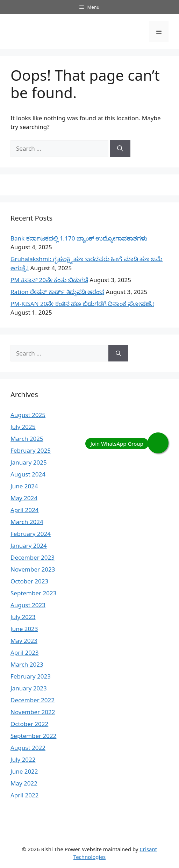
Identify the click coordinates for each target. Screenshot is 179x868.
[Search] (120, 149)
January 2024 (29, 546)
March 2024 (27, 522)
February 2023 (31, 676)
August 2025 (28, 415)
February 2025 (31, 450)
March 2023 (27, 664)
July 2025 (23, 427)
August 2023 (28, 605)
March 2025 (27, 439)
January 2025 (29, 462)
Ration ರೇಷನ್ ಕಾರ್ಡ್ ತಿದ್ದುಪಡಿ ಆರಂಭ (57, 292)
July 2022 (23, 759)
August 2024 (28, 474)
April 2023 (24, 652)
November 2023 (33, 569)
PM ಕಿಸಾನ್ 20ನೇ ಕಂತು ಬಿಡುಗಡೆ (49, 280)
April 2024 (24, 510)
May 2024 (24, 498)
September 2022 (33, 736)
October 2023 (29, 581)
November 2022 (33, 712)
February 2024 (31, 534)
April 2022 (24, 795)
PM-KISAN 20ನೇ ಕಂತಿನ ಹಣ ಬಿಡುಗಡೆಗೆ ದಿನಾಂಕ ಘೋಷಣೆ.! (82, 304)
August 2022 (28, 748)
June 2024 (24, 486)
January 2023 (29, 688)
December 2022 (33, 700)
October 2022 (29, 724)
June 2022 (24, 771)
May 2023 (24, 641)
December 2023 (33, 557)
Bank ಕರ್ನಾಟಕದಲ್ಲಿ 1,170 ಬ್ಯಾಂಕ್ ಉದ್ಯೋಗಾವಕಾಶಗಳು (79, 238)
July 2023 (23, 617)
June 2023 (24, 629)
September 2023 (33, 593)
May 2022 (24, 783)
